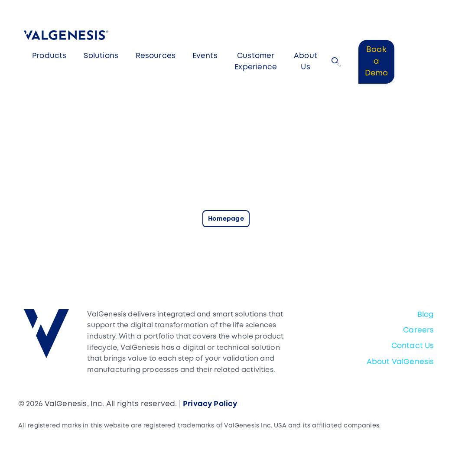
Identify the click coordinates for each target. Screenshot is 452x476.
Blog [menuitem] (426, 315)
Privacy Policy (210, 404)
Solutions (101, 56)
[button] (336, 62)
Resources (156, 56)
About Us (306, 62)
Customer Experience (256, 62)
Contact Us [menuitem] (413, 346)
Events (205, 56)
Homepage (226, 219)
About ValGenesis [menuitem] (400, 362)
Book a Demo (377, 62)
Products (49, 56)
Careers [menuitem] (418, 331)
